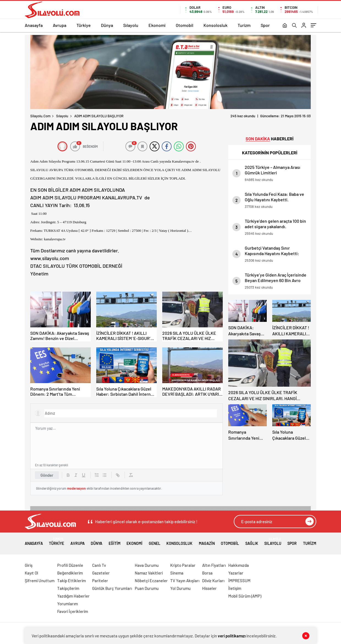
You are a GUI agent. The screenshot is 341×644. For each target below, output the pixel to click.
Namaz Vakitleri (149, 573)
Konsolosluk (215, 25)
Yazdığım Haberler (73, 596)
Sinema (177, 573)
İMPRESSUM (239, 581)
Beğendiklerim (70, 573)
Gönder (47, 475)
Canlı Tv (99, 565)
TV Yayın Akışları (185, 581)
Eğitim (115, 541)
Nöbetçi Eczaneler (151, 581)
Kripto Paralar (183, 565)
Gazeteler (101, 573)
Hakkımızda (239, 565)
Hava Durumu (147, 565)
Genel (155, 541)
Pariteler (100, 581)
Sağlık (252, 541)
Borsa (207, 573)
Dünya (107, 25)
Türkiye (84, 25)
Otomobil (185, 25)
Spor (265, 25)
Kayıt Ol (31, 573)
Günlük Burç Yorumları (112, 588)
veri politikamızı (232, 636)
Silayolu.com (40, 116)
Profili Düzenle (70, 565)
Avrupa (60, 25)
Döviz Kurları (213, 581)
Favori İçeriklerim (73, 611)
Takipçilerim (68, 588)
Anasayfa (34, 25)
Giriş (29, 565)
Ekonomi (157, 25)
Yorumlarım (68, 604)
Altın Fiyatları (214, 565)
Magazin (207, 541)
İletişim (235, 588)
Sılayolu (131, 25)
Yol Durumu (180, 588)
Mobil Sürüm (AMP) (245, 596)
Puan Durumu (147, 588)
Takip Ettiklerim (71, 581)
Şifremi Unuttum (40, 581)
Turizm (244, 25)
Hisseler (209, 588)
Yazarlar (236, 573)
